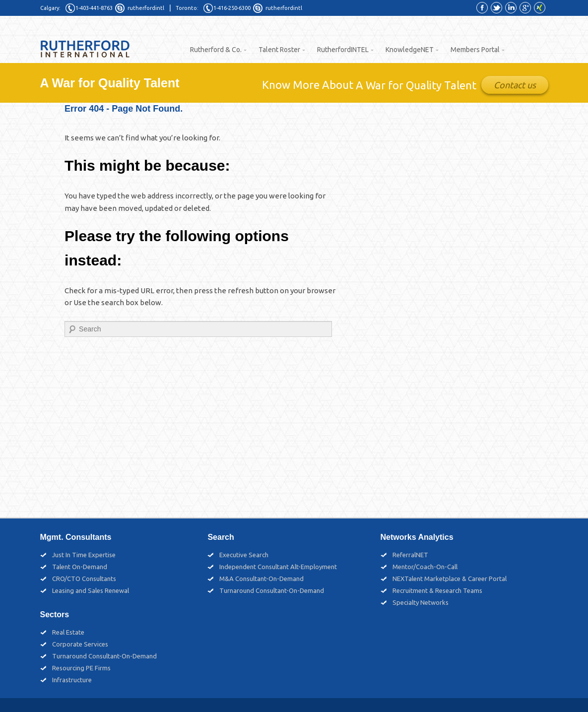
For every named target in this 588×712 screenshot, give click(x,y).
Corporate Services (80, 644)
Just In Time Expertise (84, 555)
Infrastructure (72, 680)
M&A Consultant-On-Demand (261, 579)
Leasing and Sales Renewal (91, 590)
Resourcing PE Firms (81, 668)
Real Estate (68, 632)
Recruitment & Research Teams (437, 590)
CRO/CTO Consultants (84, 579)
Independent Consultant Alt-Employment (278, 567)
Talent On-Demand (80, 567)
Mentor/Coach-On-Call (425, 567)
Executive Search (244, 555)
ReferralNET (410, 555)
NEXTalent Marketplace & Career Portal (450, 579)
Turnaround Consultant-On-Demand (272, 590)
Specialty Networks (421, 602)
